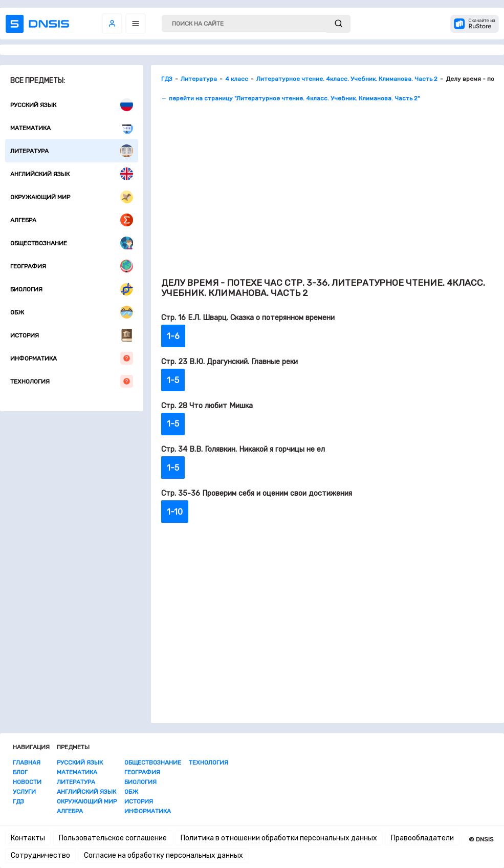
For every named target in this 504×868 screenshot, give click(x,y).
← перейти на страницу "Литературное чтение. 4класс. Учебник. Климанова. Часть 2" (290, 98)
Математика (72, 128)
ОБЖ (72, 312)
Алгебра (72, 220)
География (72, 266)
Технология (72, 381)
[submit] (338, 24)
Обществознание (72, 243)
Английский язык (72, 174)
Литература (72, 151)
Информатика (72, 358)
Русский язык (72, 105)
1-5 (173, 380)
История (72, 335)
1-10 (175, 512)
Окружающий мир (72, 197)
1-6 (173, 336)
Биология (72, 289)
